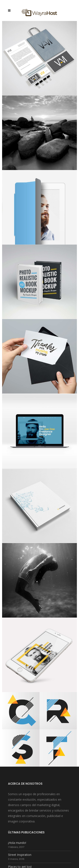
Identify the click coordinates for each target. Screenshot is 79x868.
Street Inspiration (20, 855)
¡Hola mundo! (17, 843)
